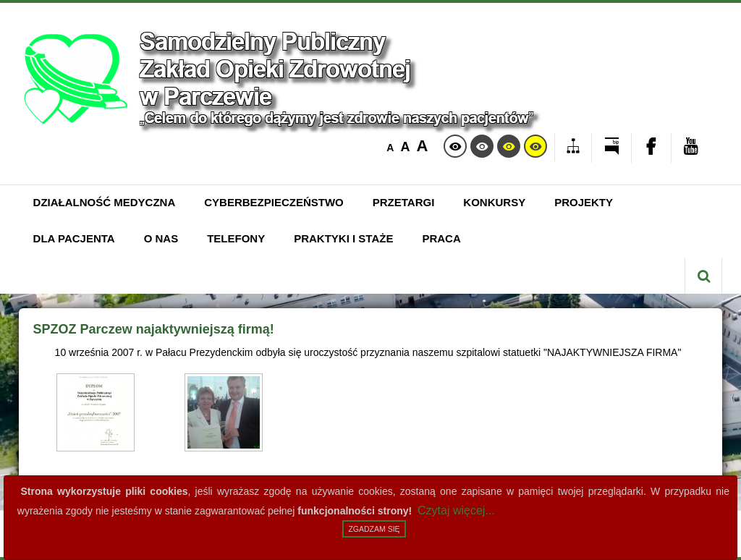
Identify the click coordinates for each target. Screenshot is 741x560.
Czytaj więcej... (456, 510)
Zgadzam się (374, 529)
